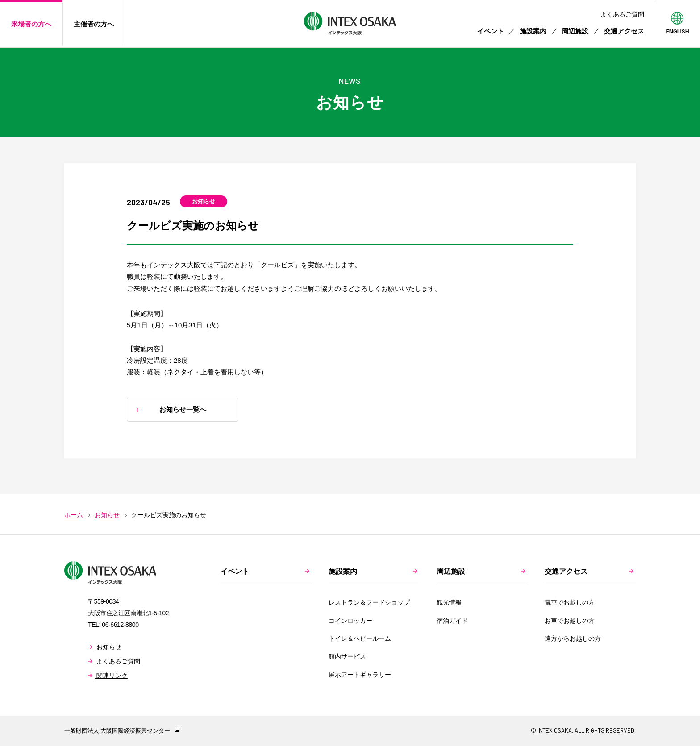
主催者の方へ (94, 24)
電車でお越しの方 (570, 602)
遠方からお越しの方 (573, 638)
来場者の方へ (31, 24)
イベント (491, 31)
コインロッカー (350, 621)
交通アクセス (624, 31)
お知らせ (105, 647)
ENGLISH (677, 31)
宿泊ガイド (452, 621)
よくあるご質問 (622, 14)
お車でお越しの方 (570, 621)
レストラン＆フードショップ (369, 602)
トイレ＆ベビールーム (360, 638)
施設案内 (533, 31)
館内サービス (347, 656)
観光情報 (449, 602)
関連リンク (108, 676)
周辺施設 (575, 31)
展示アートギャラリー (360, 675)
